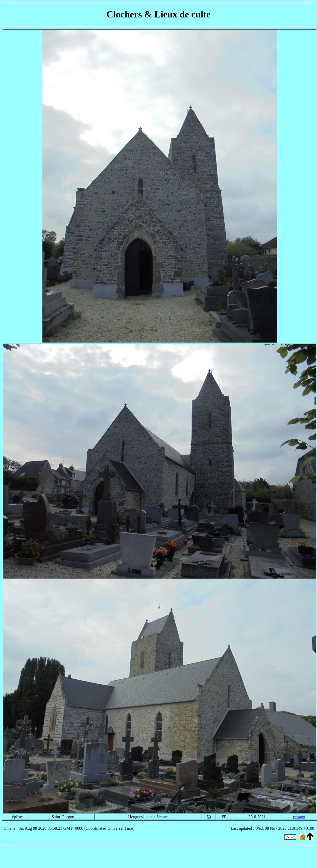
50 (209, 817)
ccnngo (299, 817)
